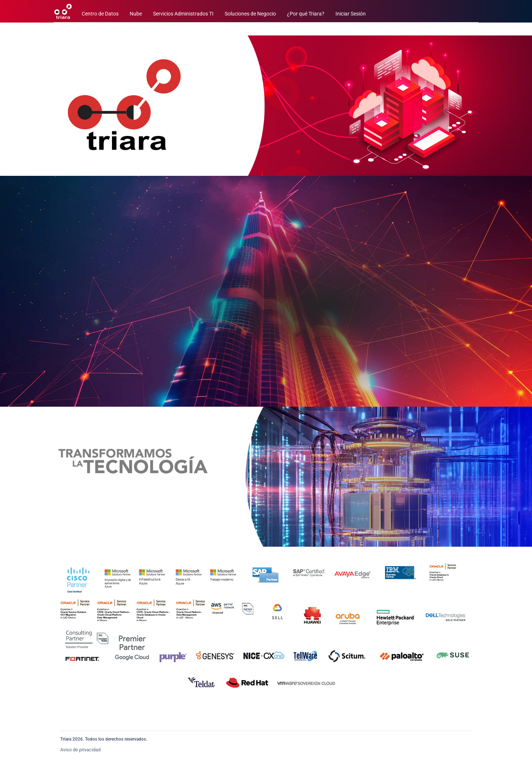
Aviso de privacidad (80, 750)
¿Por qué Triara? (306, 14)
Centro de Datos (100, 14)
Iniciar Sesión (351, 14)
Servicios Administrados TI (183, 14)
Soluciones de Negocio (250, 14)
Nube (136, 14)
